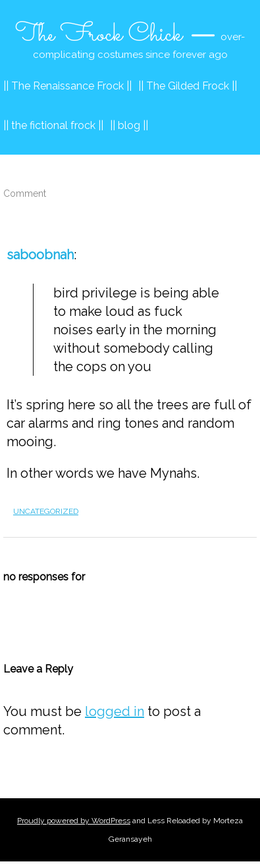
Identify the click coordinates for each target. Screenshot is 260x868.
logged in (115, 711)
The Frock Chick (99, 35)
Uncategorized (46, 511)
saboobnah (40, 255)
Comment (25, 193)
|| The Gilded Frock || (188, 86)
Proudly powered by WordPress (74, 821)
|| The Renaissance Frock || (67, 86)
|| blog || (129, 125)
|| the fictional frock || (53, 125)
